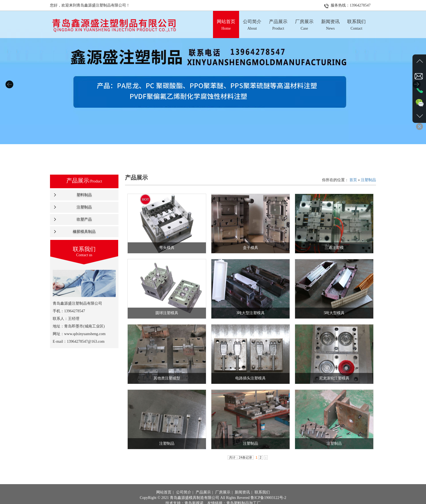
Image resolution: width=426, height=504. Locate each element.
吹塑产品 (84, 219)
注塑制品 (84, 207)
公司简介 (184, 501)
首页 (353, 180)
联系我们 (262, 501)
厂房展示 (223, 501)
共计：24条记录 (241, 457)
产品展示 (203, 501)
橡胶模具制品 (84, 232)
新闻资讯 (242, 501)
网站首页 (164, 501)
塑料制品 (84, 195)
